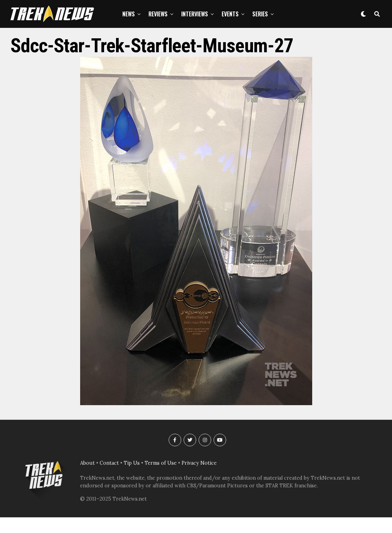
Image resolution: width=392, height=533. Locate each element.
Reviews (158, 14)
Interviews (195, 14)
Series (260, 14)
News (129, 14)
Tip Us (132, 463)
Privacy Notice (199, 463)
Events (230, 14)
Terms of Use (161, 463)
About (87, 463)
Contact (109, 463)
